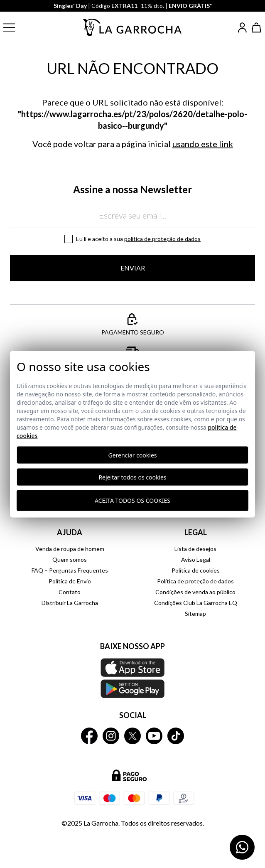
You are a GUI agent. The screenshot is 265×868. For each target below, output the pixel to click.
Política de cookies (196, 570)
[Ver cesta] (257, 28)
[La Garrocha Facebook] (89, 736)
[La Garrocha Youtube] (154, 736)
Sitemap (195, 614)
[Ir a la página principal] (132, 27)
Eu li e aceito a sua (138, 239)
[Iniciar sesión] (242, 28)
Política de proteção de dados (162, 239)
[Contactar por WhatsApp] (242, 847)
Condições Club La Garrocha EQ (196, 603)
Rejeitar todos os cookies (132, 477)
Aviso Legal (196, 559)
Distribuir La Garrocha (70, 603)
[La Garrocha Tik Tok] (176, 736)
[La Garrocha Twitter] (132, 736)
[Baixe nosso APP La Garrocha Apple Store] (132, 678)
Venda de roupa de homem (70, 549)
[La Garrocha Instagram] (111, 736)
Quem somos (70, 559)
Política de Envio (70, 581)
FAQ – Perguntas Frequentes (70, 570)
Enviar (133, 268)
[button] (16, 27)
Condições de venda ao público (195, 592)
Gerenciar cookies (132, 455)
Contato (70, 592)
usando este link (203, 144)
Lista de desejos (195, 549)
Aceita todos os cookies (132, 500)
